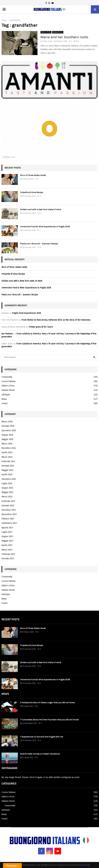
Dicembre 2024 (9, 448)
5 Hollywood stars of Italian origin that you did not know (47, 703)
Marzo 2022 (7, 497)
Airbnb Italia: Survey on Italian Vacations (40, 754)
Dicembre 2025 (9, 431)
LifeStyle (6, 395)
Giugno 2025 (7, 435)
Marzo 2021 (7, 550)
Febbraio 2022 (8, 501)
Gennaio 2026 (8, 426)
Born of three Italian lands (33, 175)
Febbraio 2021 (8, 554)
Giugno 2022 (7, 488)
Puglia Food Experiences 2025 (27, 313)
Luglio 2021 (7, 532)
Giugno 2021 (7, 536)
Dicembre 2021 (9, 510)
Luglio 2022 (7, 483)
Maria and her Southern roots (64, 37)
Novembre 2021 (9, 514)
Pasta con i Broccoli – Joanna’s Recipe (39, 244)
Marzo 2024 (7, 457)
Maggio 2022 (7, 492)
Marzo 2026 (7, 422)
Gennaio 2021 (8, 559)
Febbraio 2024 (8, 461)
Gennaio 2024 (8, 466)
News (4, 399)
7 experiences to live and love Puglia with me (42, 737)
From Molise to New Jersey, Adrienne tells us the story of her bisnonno (56, 320)
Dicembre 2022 (9, 479)
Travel (5, 403)
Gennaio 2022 (8, 506)
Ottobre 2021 (8, 519)
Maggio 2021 (7, 541)
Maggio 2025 (7, 439)
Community (7, 377)
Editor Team (48, 41)
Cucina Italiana (8, 381)
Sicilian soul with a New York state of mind (41, 209)
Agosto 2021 (7, 528)
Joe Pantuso (7, 334)
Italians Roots (58, 32)
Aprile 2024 (7, 452)
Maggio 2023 (7, 470)
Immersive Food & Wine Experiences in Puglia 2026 (45, 227)
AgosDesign (85, 865)
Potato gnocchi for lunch (41, 327)
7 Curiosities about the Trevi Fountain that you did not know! (49, 720)
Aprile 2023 (7, 475)
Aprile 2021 (7, 545)
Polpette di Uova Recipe (32, 192)
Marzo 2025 (7, 444)
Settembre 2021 (9, 523)
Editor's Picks (46, 32)
